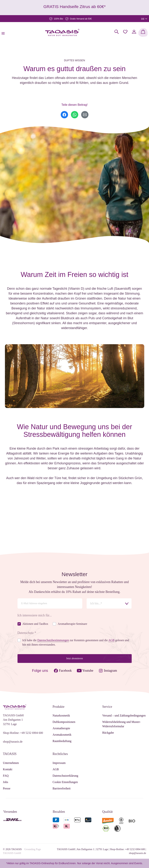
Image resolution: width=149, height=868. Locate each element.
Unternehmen (11, 763)
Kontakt (8, 769)
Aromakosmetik (62, 735)
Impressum (59, 763)
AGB (56, 769)
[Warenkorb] (143, 32)
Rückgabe (108, 733)
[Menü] (4, 32)
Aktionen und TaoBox (35, 624)
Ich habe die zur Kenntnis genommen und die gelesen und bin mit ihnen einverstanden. (76, 642)
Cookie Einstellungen (65, 782)
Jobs (5, 782)
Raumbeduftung (62, 741)
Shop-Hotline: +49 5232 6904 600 (23, 733)
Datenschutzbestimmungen (53, 640)
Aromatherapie (61, 728)
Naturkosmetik (61, 715)
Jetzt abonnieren (74, 658)
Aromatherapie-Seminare (72, 624)
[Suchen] (117, 32)
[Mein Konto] (134, 32)
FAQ (6, 776)
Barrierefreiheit (62, 788)
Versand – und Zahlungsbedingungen (124, 715)
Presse (7, 788)
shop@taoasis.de (13, 742)
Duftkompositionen (64, 722)
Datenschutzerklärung (65, 776)
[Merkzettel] (125, 32)
